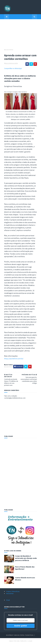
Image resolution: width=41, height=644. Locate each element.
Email (8, 600)
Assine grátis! (21, 626)
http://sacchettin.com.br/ (14, 359)
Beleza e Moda (9, 50)
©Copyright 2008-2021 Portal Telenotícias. (20, 635)
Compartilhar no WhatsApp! (13, 68)
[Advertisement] (21, 35)
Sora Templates (21, 641)
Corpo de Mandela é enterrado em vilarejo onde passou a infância (26, 558)
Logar (30, 641)
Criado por (13, 641)
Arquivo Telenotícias (13, 591)
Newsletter (10, 593)
